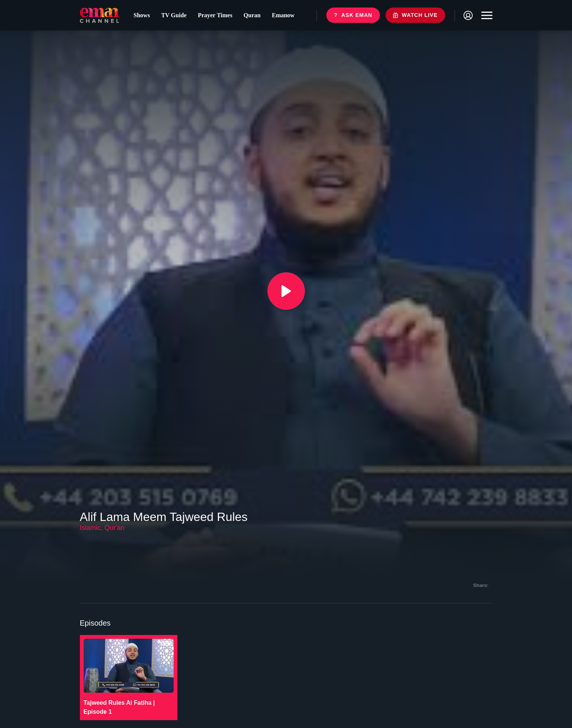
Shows (142, 15)
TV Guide (174, 15)
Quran (252, 15)
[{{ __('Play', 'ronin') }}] (286, 291)
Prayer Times (215, 15)
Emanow (283, 15)
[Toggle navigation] (485, 15)
